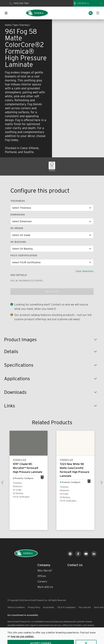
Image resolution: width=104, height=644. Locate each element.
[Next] (101, 483)
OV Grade (17, 228)
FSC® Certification (24, 255)
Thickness (18, 201)
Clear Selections (85, 271)
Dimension (18, 215)
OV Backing (18, 242)
